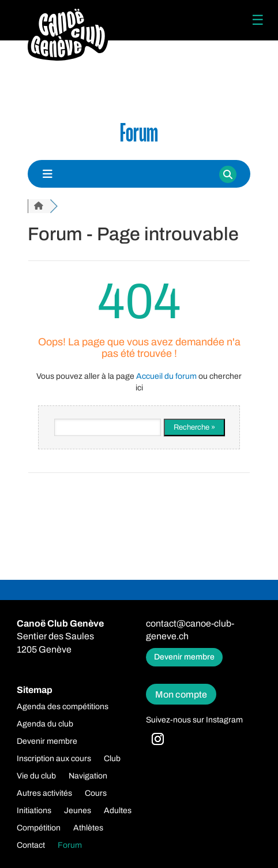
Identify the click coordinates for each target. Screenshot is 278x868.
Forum (70, 845)
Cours (96, 794)
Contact (31, 845)
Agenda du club (45, 724)
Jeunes (78, 811)
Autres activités (44, 794)
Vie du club (36, 776)
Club (112, 759)
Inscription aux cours (54, 759)
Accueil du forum (166, 376)
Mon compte (181, 694)
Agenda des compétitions (63, 707)
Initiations (34, 811)
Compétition (39, 828)
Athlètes (88, 828)
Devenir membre (184, 657)
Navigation (88, 776)
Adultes (118, 811)
